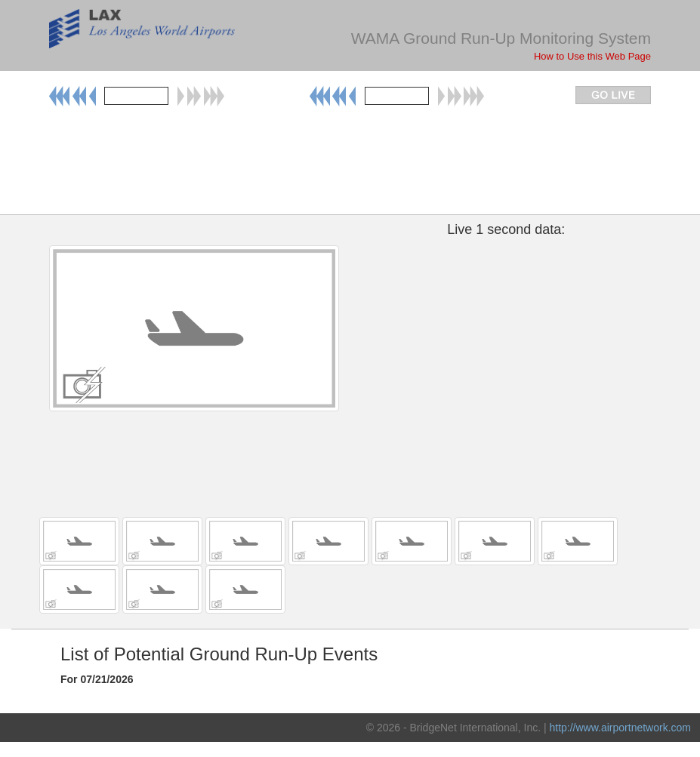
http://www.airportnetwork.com (620, 728)
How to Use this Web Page (592, 56)
